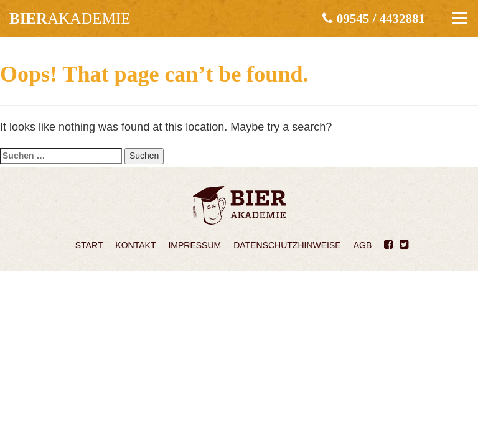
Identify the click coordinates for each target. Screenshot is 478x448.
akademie (70, 18)
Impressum (194, 245)
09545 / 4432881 (374, 19)
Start (89, 245)
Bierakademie (239, 205)
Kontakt (135, 245)
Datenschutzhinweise (287, 245)
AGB (363, 245)
